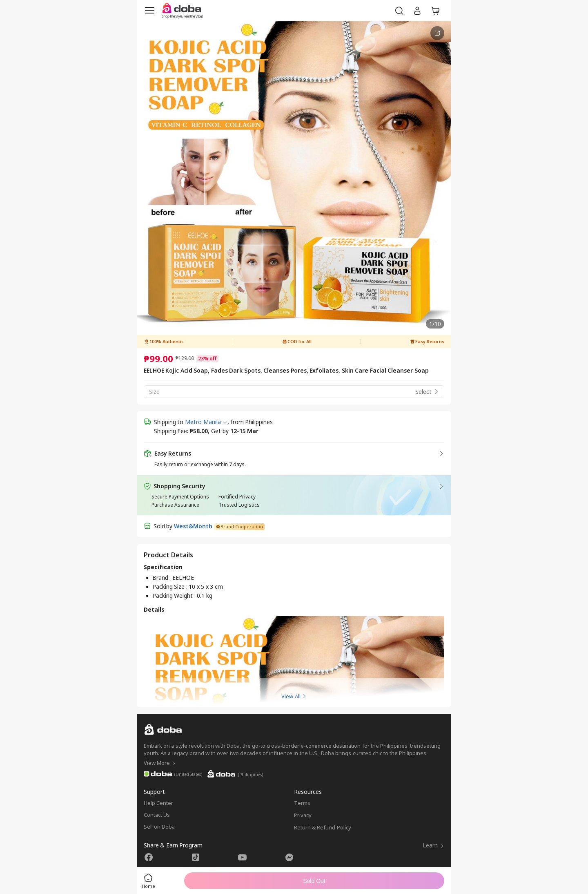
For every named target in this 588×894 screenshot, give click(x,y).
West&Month (193, 526)
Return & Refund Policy (323, 827)
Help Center (158, 803)
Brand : (162, 578)
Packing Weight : (175, 596)
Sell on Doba (159, 827)
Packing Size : (170, 587)
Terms (302, 803)
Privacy (303, 815)
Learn (433, 845)
